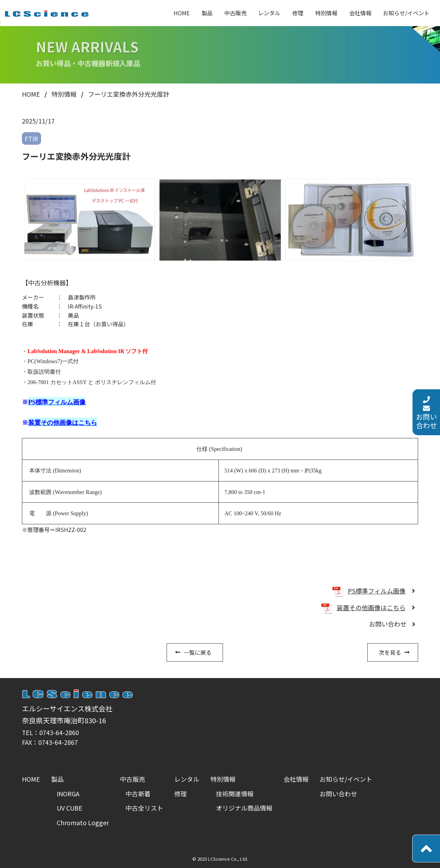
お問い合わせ (426, 390)
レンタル (269, 13)
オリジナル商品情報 (244, 808)
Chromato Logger (83, 822)
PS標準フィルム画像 (377, 591)
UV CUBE (70, 808)
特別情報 (326, 13)
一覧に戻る (198, 652)
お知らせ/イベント (406, 13)
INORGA (68, 794)
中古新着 (138, 794)
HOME (182, 13)
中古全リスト (144, 808)
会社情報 (360, 13)
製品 (207, 13)
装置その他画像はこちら (371, 607)
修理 (298, 13)
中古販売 (235, 13)
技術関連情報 (235, 794)
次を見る (390, 652)
